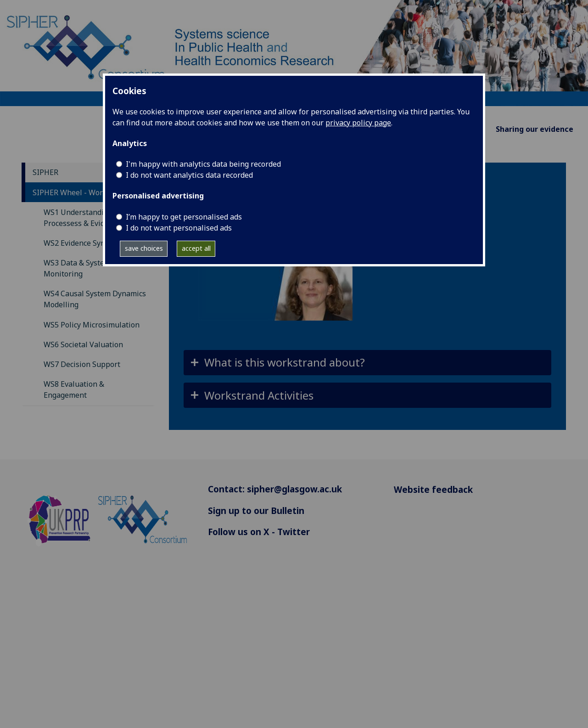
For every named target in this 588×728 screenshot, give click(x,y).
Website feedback (433, 489)
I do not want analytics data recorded (189, 175)
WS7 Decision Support (82, 364)
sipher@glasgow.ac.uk (294, 489)
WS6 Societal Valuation (83, 344)
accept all (196, 248)
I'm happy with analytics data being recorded (203, 164)
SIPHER (45, 172)
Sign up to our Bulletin (256, 511)
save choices (144, 248)
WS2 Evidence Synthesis (85, 243)
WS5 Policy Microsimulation (92, 325)
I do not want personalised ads (179, 228)
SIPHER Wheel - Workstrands (83, 192)
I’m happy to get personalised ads (184, 217)
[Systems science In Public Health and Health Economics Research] (294, 52)
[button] (367, 363)
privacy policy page (358, 123)
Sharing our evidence (535, 129)
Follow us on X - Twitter (259, 532)
